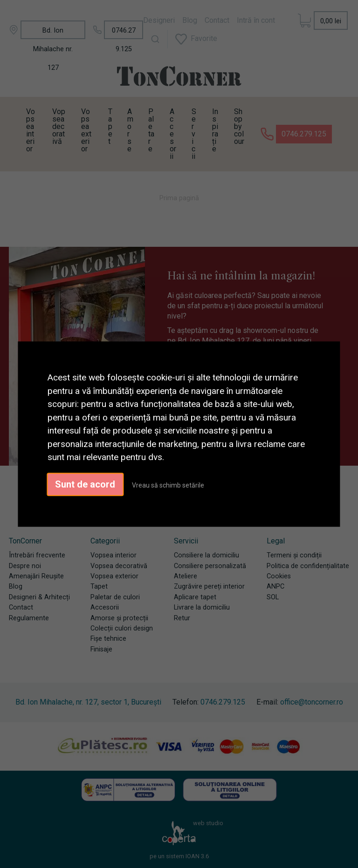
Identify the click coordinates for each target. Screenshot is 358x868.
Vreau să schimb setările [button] (168, 485)
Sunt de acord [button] (85, 484)
